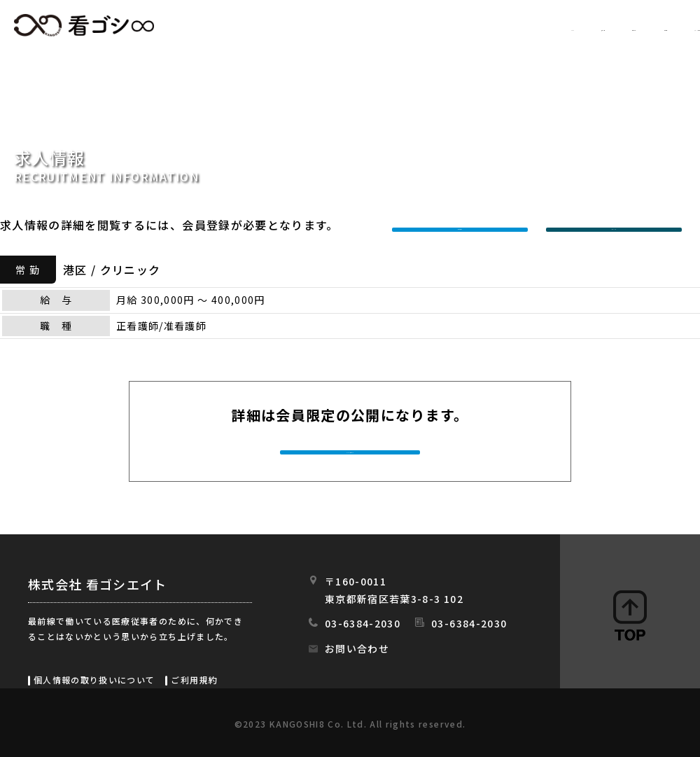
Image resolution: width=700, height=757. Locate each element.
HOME (292, 26)
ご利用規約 (194, 680)
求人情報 (368, 26)
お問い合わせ (357, 648)
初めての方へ (463, 26)
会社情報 (558, 26)
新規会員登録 (463, 225)
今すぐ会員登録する (351, 451)
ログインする (617, 225)
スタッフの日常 (657, 26)
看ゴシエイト (84, 25)
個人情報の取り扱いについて (94, 680)
